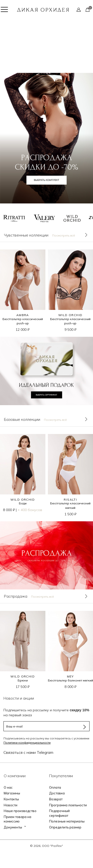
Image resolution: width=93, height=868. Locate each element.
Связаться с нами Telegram (28, 752)
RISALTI (70, 500)
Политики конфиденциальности (27, 743)
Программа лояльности (68, 805)
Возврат (56, 799)
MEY (70, 676)
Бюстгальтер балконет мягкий (70, 680)
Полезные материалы (67, 821)
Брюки (23, 680)
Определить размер (65, 827)
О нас (8, 787)
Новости (11, 805)
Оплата (55, 787)
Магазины (12, 793)
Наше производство (20, 811)
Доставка (57, 793)
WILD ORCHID (70, 315)
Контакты (11, 799)
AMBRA (23, 315)
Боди (23, 503)
